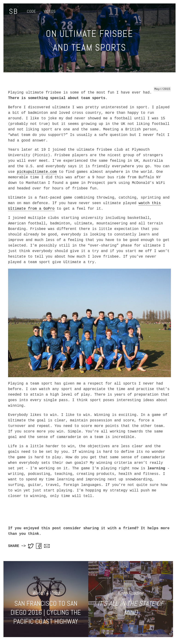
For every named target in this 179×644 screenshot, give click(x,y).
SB (13, 11)
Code (31, 11)
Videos (50, 11)
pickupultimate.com (37, 172)
